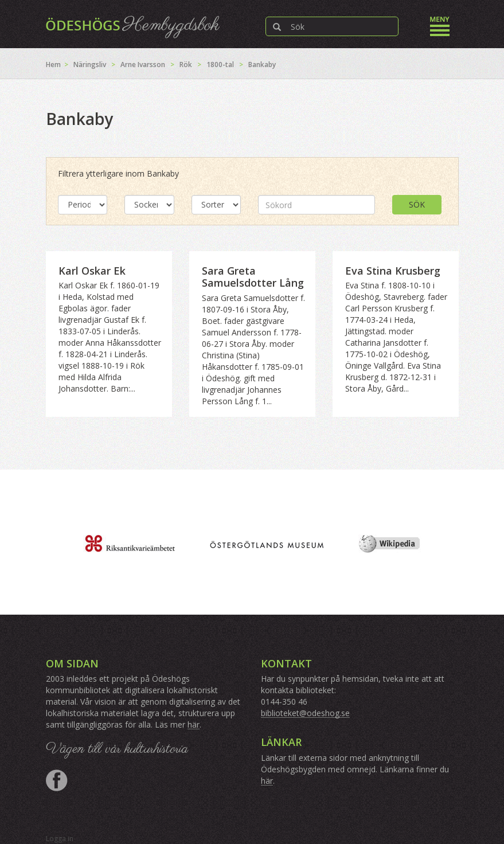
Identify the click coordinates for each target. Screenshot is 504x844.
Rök (186, 65)
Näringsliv (90, 65)
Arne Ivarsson (143, 65)
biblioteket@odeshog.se (305, 713)
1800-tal (220, 65)
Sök (417, 204)
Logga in (60, 839)
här (194, 724)
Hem (53, 65)
